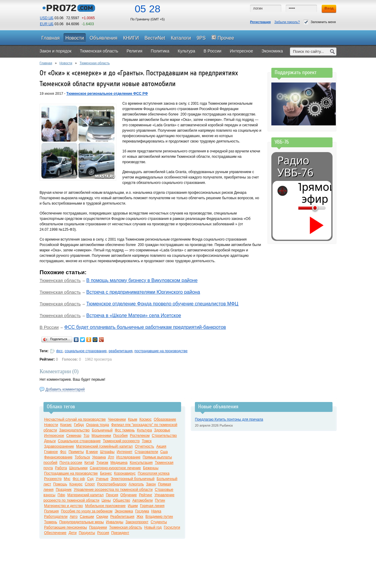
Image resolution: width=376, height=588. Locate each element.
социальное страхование (86, 351)
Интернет (124, 452)
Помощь (60, 484)
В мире (92, 452)
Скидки (102, 517)
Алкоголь (136, 484)
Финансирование (58, 457)
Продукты (87, 533)
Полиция (51, 511)
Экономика (124, 511)
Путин (160, 500)
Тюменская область (95, 63)
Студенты (159, 522)
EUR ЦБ (47, 24)
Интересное (54, 436)
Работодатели (56, 517)
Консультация (141, 463)
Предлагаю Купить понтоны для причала (229, 419)
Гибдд (79, 425)
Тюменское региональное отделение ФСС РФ (107, 94)
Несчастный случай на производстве (75, 419)
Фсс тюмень (125, 430)
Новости (66, 63)
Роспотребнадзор (112, 484)
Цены (106, 500)
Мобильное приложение (105, 506)
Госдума (142, 511)
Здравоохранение (59, 446)
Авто (73, 517)
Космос (146, 419)
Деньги (50, 441)
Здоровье (162, 430)
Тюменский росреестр (121, 441)
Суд (90, 479)
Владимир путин (159, 517)
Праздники (98, 527)
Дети (73, 533)
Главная (46, 63)
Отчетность (145, 446)
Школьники (78, 468)
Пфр (61, 495)
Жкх (140, 517)
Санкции (87, 517)
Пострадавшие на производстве (71, 473)
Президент (120, 533)
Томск (147, 441)
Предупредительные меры (82, 522)
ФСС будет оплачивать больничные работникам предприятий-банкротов (145, 327)
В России (49, 327)
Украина (99, 457)
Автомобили (142, 500)
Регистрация (260, 22)
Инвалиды (115, 522)
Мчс (67, 479)
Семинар (74, 436)
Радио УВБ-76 (295, 166)
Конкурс (76, 484)
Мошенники (101, 436)
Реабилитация (122, 517)
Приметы (76, 452)
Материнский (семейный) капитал (104, 446)
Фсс (63, 452)
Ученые (102, 479)
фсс (59, 351)
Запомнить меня (320, 22)
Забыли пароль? (287, 22)
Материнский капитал (86, 495)
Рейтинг (146, 495)
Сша (164, 452)
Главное (51, 452)
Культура (145, 430)
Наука (156, 511)
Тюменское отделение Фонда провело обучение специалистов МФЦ (162, 304)
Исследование (128, 457)
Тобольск (82, 457)
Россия (103, 533)
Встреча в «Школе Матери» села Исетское (134, 315)
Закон (151, 484)
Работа (61, 468)
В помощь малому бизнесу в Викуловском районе (142, 280)
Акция (161, 446)
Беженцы (151, 468)
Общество (122, 500)
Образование (165, 419)
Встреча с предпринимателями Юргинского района (143, 292)
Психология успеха (154, 473)
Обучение (128, 495)
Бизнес (106, 473)
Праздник (64, 490)
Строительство (164, 436)
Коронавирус (125, 473)
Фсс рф (79, 479)
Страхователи (146, 452)
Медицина (119, 463)
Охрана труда (98, 425)
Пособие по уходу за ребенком (87, 511)
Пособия (121, 436)
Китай (89, 463)
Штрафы (107, 452)
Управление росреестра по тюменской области (113, 490)
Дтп (111, 457)
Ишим (133, 506)
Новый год (153, 527)
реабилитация (120, 351)
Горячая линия (152, 506)
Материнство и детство (63, 506)
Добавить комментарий (65, 389)
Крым (133, 419)
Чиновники (117, 419)
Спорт (90, 484)
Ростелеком (140, 436)
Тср (87, 436)
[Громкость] (302, 208)
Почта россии (71, 463)
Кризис (66, 425)
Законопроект (137, 522)
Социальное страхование (79, 441)
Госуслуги (172, 527)
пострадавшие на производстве (161, 351)
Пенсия (112, 495)
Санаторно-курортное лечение (115, 468)
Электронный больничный (133, 479)
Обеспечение (55, 533)
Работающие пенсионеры (66, 527)
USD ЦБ (47, 18)
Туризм (102, 463)
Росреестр (53, 479)
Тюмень (51, 522)
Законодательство (74, 430)
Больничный (102, 430)
